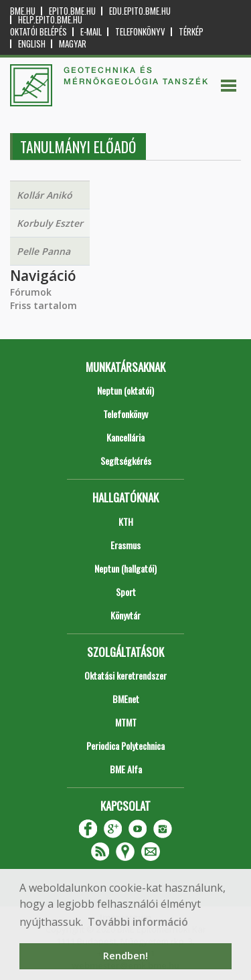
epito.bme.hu (72, 11)
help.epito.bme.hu (50, 20)
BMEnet (126, 699)
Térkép (191, 32)
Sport (126, 592)
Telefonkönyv (140, 32)
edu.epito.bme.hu (140, 11)
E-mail (91, 32)
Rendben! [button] (125, 956)
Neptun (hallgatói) (125, 568)
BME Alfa (126, 769)
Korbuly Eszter (50, 223)
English (32, 44)
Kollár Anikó (45, 195)
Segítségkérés (126, 461)
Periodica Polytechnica (125, 746)
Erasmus (125, 545)
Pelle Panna (44, 251)
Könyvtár (125, 615)
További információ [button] (138, 922)
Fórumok (31, 292)
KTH (126, 521)
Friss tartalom (44, 305)
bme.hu (23, 11)
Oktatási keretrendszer (125, 675)
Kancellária (125, 437)
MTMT (126, 722)
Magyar (73, 44)
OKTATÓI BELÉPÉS (38, 32)
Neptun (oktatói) (125, 390)
